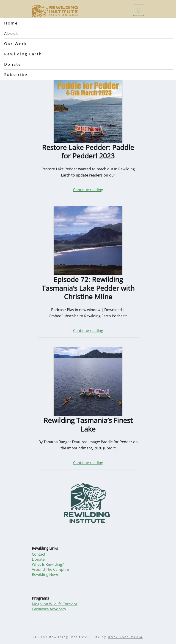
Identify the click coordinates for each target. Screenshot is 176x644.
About (11, 33)
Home (11, 23)
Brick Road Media (125, 637)
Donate (13, 64)
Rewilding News (45, 574)
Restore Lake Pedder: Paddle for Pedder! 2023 (88, 152)
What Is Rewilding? (48, 564)
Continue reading (88, 190)
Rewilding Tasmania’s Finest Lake (88, 425)
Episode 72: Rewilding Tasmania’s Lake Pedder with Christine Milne (88, 288)
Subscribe (16, 75)
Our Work (16, 44)
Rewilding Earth (23, 54)
